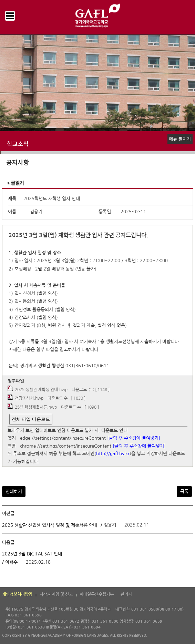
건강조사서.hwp (29, 399)
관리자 (126, 594)
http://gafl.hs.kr (113, 454)
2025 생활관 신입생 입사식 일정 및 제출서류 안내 (50, 525)
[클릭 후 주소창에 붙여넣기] (134, 438)
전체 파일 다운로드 (31, 419)
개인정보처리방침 (17, 594)
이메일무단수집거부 (97, 594)
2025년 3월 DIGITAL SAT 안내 (32, 554)
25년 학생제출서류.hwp (36, 407)
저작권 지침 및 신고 (56, 594)
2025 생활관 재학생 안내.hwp (41, 390)
